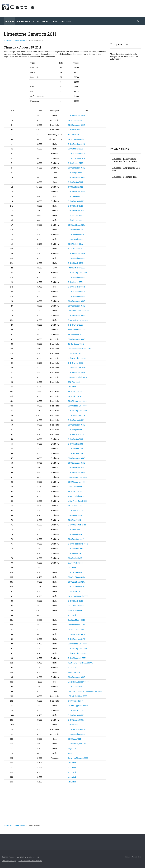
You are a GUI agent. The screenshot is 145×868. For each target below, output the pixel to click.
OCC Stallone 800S (76, 149)
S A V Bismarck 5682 (76, 606)
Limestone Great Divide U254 (79, 349)
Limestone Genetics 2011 (124, 177)
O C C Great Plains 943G (78, 154)
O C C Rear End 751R (77, 368)
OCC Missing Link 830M (77, 273)
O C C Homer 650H (76, 282)
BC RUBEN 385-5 (75, 249)
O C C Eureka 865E (76, 201)
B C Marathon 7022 (75, 187)
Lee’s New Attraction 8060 (78, 682)
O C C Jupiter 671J (75, 163)
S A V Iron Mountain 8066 (78, 139)
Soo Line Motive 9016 (76, 620)
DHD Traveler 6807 (75, 130)
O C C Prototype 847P (77, 634)
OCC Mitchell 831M (75, 244)
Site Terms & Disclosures (31, 861)
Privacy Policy (9, 861)
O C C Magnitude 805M (77, 658)
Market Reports (20, 41)
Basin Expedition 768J (77, 330)
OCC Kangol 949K (75, 430)
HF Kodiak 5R (73, 135)
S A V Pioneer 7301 (75, 120)
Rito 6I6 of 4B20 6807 (76, 268)
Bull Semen (43, 21)
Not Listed (72, 387)
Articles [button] (66, 21)
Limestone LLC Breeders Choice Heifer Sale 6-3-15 (124, 160)
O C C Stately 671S (76, 206)
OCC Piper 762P (74, 530)
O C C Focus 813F (75, 511)
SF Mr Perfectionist (75, 701)
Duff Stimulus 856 (75, 215)
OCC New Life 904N (76, 549)
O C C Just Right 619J (77, 158)
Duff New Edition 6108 (77, 358)
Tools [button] (55, 21)
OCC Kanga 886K (75, 173)
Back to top (137, 857)
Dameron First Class (76, 630)
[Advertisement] (96, 8)
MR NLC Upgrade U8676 (78, 706)
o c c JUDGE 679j (75, 506)
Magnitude (72, 749)
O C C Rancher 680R (76, 144)
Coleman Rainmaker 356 (78, 320)
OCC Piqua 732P (75, 739)
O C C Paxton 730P (76, 182)
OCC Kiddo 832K (75, 553)
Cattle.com (8, 41)
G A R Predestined (75, 563)
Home (10, 21)
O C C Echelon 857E (76, 234)
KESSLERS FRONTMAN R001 (80, 663)
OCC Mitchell (73, 725)
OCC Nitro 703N (74, 520)
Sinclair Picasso (74, 672)
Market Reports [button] (25, 21)
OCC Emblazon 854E (76, 116)
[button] (138, 21)
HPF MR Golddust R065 (77, 696)
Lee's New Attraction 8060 (78, 311)
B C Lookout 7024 (75, 392)
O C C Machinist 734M (77, 525)
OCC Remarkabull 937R (77, 377)
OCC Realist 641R (75, 558)
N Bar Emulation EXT (76, 487)
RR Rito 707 (73, 668)
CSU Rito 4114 (74, 382)
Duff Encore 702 (74, 353)
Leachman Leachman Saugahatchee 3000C (85, 691)
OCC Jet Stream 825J (76, 225)
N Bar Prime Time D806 (77, 501)
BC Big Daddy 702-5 (76, 344)
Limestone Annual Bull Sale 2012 (126, 169)
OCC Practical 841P (76, 434)
